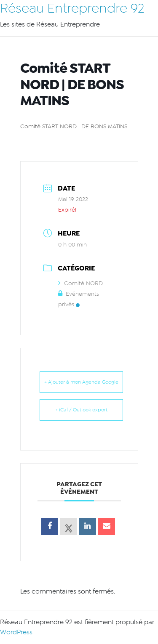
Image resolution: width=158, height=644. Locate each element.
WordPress (16, 632)
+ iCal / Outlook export (81, 410)
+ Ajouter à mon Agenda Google (81, 382)
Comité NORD (80, 283)
